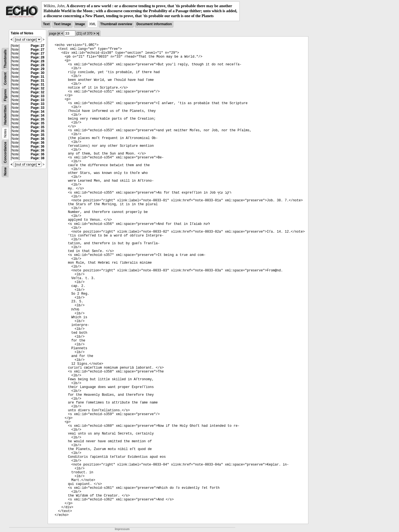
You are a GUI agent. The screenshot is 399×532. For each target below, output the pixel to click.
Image (80, 24)
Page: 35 (38, 119)
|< (59, 34)
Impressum (122, 529)
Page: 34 (38, 112)
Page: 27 (38, 46)
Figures (5, 95)
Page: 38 (38, 158)
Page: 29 (38, 69)
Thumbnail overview (116, 24)
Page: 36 (38, 139)
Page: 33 (38, 96)
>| (98, 34)
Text (46, 24)
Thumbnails (5, 59)
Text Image (62, 24)
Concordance (5, 152)
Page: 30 (38, 73)
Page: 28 (38, 57)
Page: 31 (38, 77)
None (5, 171)
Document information (154, 24)
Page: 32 (38, 88)
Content (5, 79)
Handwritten (5, 115)
